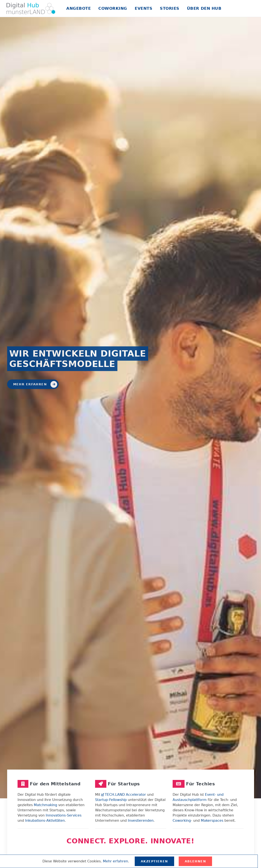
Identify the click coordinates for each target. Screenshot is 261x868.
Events (143, 8)
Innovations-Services (64, 815)
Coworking (113, 8)
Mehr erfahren (35, 384)
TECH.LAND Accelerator (124, 795)
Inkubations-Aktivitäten (45, 821)
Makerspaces (212, 821)
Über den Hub (204, 8)
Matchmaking (45, 805)
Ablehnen (195, 861)
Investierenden (141, 821)
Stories (170, 8)
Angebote (79, 8)
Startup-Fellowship (111, 800)
